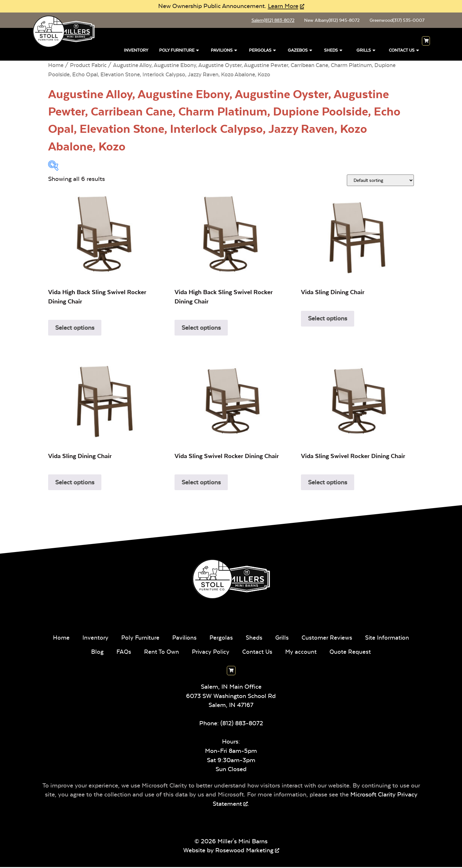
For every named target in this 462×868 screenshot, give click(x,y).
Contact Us (404, 51)
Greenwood (396, 21)
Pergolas (263, 51)
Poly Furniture (180, 51)
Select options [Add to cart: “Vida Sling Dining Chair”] (328, 319)
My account (302, 653)
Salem (269, 21)
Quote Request (352, 653)
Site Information (389, 638)
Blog (96, 653)
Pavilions (224, 51)
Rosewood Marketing (244, 851)
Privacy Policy (211, 653)
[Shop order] (380, 181)
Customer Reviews (328, 638)
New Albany (329, 21)
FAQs (123, 653)
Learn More (283, 6)
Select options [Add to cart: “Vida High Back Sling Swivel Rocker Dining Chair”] (75, 329)
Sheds (334, 51)
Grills (366, 51)
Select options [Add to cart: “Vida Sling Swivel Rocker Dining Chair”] (201, 483)
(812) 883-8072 (242, 724)
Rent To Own (161, 653)
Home (56, 66)
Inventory (136, 51)
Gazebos (300, 51)
